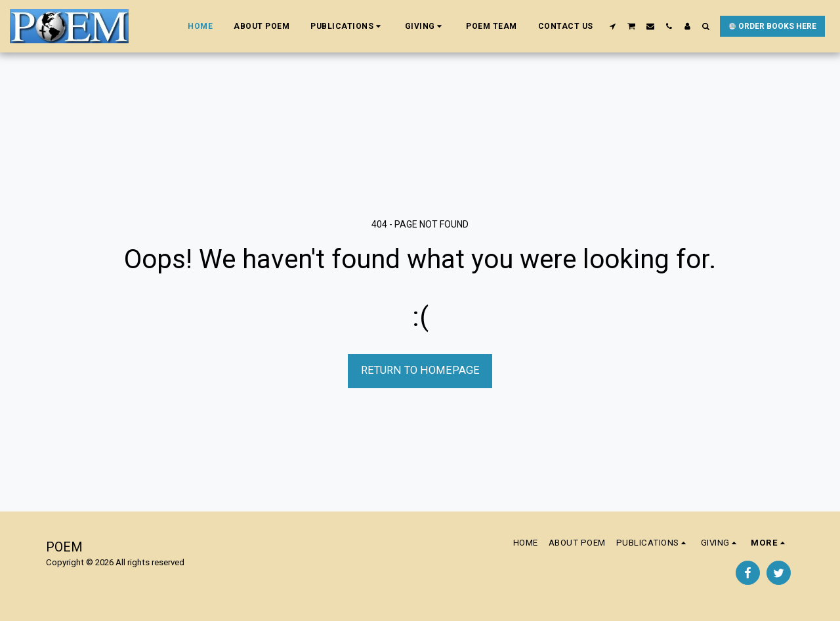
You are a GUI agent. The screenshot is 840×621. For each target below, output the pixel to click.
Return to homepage (420, 370)
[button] (347, 26)
